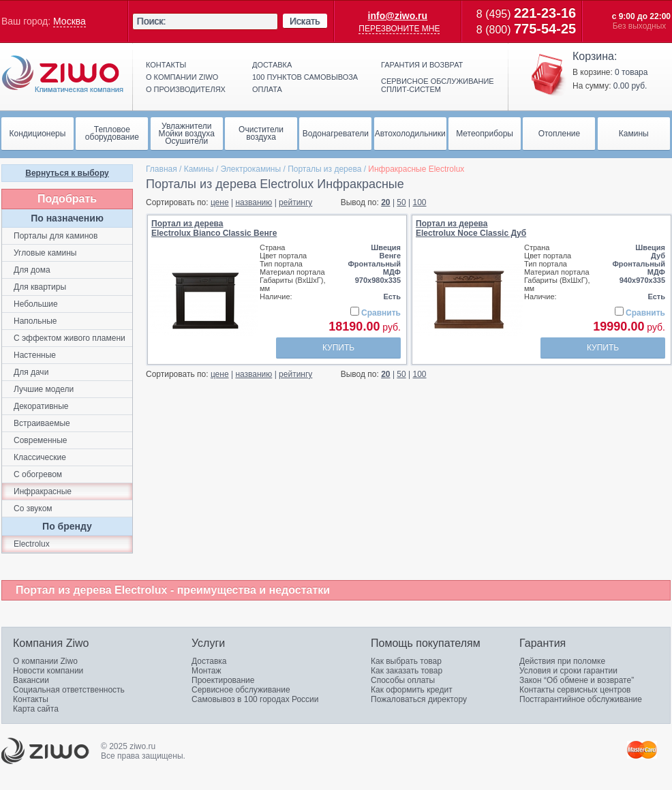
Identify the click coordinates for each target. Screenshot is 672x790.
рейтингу (295, 202)
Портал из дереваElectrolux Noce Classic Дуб (471, 228)
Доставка (272, 65)
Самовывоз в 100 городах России (255, 699)
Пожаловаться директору (419, 699)
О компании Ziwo (45, 661)
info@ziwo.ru (398, 16)
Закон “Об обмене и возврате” (577, 680)
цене (220, 202)
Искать (305, 21)
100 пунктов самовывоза (305, 77)
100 (420, 202)
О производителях (186, 89)
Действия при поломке (562, 661)
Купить (338, 348)
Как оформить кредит (412, 690)
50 (401, 202)
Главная (162, 169)
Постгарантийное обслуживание (581, 699)
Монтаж (207, 671)
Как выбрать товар (406, 661)
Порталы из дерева (324, 169)
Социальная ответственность (69, 690)
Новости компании (48, 671)
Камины (199, 169)
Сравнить (381, 313)
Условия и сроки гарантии (568, 671)
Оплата (267, 89)
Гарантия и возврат (422, 65)
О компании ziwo (182, 77)
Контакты (166, 65)
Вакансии (31, 680)
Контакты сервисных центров (575, 690)
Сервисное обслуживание (241, 690)
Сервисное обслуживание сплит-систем (438, 85)
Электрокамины (251, 169)
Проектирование (223, 680)
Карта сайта (36, 709)
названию (254, 202)
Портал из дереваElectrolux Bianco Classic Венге (214, 228)
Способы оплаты (403, 680)
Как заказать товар (407, 671)
